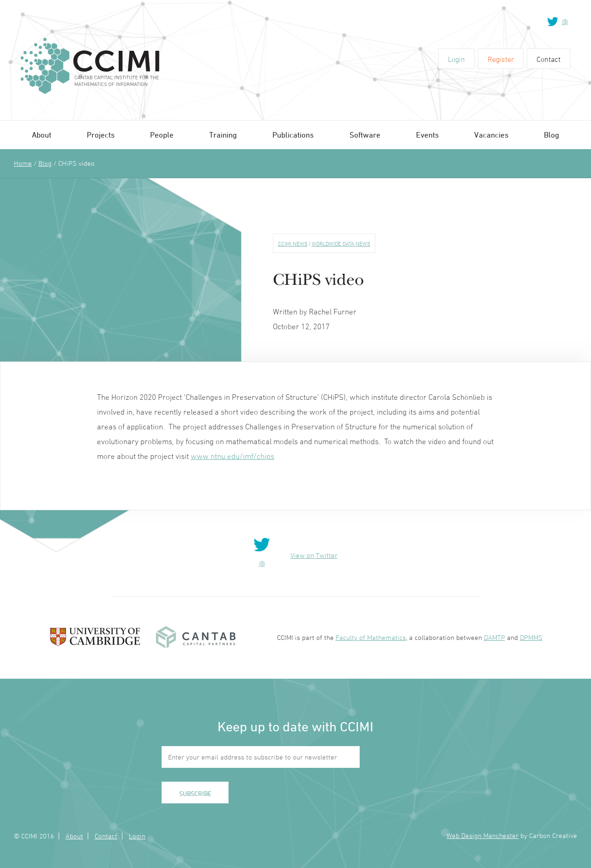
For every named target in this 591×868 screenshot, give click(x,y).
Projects (101, 135)
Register (501, 59)
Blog (552, 135)
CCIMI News (293, 243)
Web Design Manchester (482, 835)
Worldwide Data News (341, 243)
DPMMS (531, 637)
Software (365, 135)
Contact (549, 59)
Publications (293, 135)
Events (427, 135)
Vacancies (491, 135)
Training (223, 135)
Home (23, 163)
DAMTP (495, 637)
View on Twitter (314, 555)
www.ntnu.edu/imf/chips (232, 456)
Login (456, 59)
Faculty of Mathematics (371, 637)
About (42, 135)
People (162, 135)
